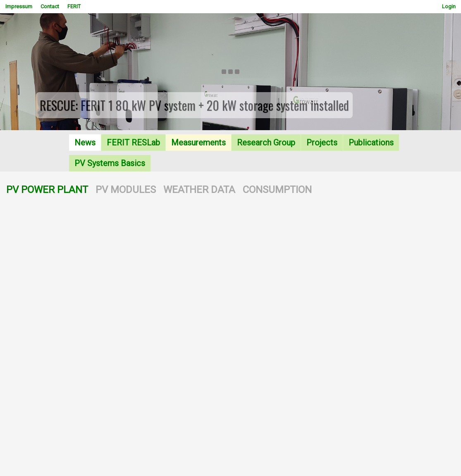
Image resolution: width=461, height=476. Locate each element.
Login (449, 6)
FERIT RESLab (133, 143)
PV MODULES (126, 190)
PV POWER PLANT (47, 190)
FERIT (74, 6)
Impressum (19, 6)
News (85, 143)
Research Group (266, 143)
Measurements (198, 143)
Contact (50, 6)
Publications (371, 143)
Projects (322, 143)
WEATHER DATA (199, 190)
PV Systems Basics (110, 163)
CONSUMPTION (277, 190)
